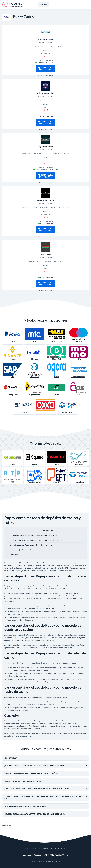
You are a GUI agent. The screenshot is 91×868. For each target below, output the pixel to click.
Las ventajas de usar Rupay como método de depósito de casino (33, 535)
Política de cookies (30, 848)
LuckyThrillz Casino (45, 200)
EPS (78, 388)
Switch (56, 388)
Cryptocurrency (35, 476)
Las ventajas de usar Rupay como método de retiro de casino (32, 545)
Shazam (24, 406)
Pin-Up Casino (46, 254)
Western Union (56, 335)
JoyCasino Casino (46, 147)
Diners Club (35, 371)
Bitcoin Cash (56, 353)
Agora (56, 371)
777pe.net (57, 862)
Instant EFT (56, 476)
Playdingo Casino (46, 39)
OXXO (45, 406)
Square (35, 458)
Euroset (13, 458)
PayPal (13, 335)
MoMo (78, 353)
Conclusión (14, 555)
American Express (78, 371)
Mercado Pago (67, 406)
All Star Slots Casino (46, 93)
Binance (13, 353)
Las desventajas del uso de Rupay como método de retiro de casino (34, 550)
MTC (35, 335)
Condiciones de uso (61, 848)
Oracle (56, 458)
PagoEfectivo (35, 388)
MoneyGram (13, 388)
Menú (44, 4)
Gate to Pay (78, 458)
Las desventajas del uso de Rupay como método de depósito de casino (36, 540)
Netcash (35, 353)
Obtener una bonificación (46, 69)
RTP (13, 476)
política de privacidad (45, 848)
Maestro (78, 335)
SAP (13, 371)
